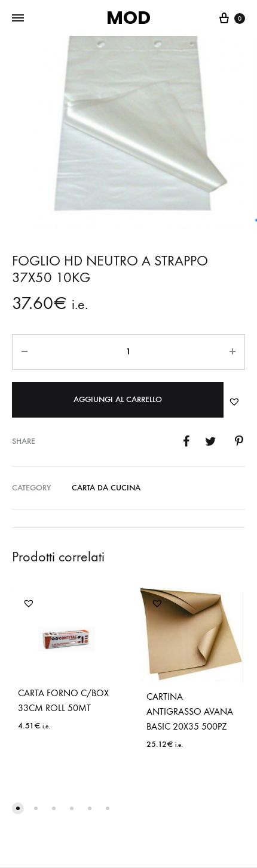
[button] (234, 401)
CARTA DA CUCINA (106, 488)
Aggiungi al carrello (118, 399)
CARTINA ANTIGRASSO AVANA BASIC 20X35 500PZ (190, 711)
